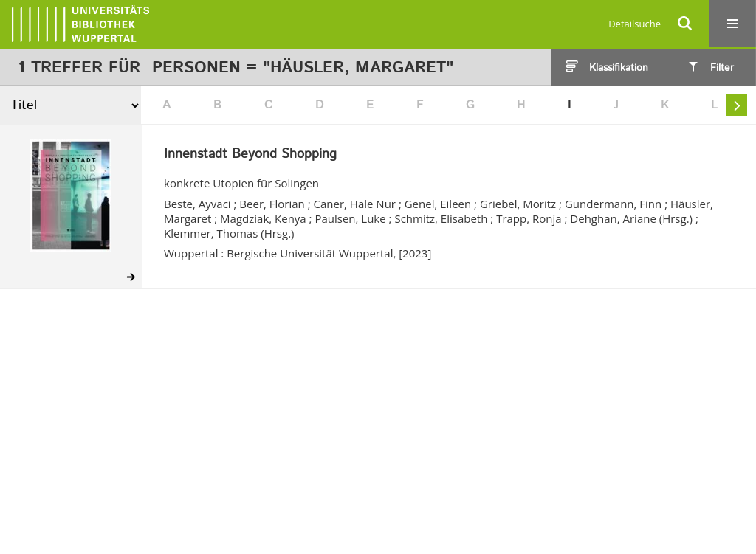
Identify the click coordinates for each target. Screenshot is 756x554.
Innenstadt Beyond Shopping (250, 155)
